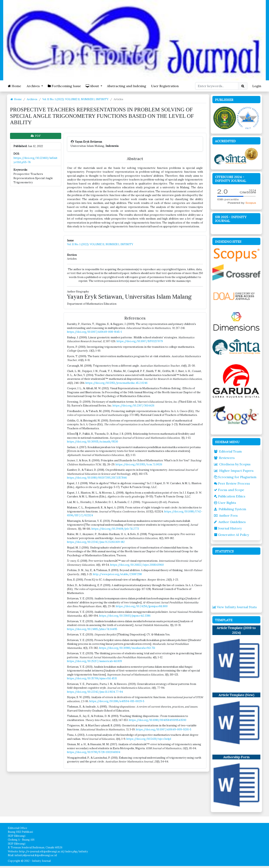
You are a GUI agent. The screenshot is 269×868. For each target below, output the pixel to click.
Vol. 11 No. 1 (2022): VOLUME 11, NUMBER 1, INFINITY (75, 99)
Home (14, 86)
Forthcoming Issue (64, 86)
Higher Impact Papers (234, 471)
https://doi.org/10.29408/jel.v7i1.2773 (115, 529)
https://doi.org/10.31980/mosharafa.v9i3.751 (127, 648)
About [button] (93, 86)
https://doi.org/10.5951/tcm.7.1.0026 (139, 464)
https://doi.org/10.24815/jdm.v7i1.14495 (92, 629)
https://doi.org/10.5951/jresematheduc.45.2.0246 (117, 383)
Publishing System (230, 509)
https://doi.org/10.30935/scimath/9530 (93, 442)
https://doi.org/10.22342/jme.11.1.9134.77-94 (95, 692)
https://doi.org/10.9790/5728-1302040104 (94, 752)
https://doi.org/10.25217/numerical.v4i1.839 (94, 661)
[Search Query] (217, 86)
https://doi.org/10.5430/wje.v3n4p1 (149, 739)
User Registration (165, 86)
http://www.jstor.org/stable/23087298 (117, 574)
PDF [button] (36, 136)
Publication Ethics (230, 496)
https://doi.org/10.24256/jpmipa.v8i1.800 (142, 606)
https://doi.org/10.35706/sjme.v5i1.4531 (92, 678)
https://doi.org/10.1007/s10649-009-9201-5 (164, 729)
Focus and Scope (229, 490)
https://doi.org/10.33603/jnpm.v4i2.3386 (125, 616)
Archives (32, 99)
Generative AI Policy (231, 535)
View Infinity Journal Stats (235, 607)
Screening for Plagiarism (235, 477)
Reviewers (224, 458)
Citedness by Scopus (232, 464)
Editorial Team (228, 451)
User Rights (225, 503)
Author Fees (226, 515)
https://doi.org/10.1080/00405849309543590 (158, 720)
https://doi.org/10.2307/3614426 (133, 406)
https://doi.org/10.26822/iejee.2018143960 (137, 565)
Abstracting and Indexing (127, 86)
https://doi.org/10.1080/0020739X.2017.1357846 (97, 478)
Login (257, 86)
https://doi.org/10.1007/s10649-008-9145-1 (94, 332)
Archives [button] (33, 86)
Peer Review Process (232, 483)
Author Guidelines (230, 522)
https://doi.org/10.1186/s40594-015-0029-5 (117, 701)
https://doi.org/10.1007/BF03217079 (140, 341)
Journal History (228, 528)
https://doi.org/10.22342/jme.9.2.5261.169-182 (96, 542)
